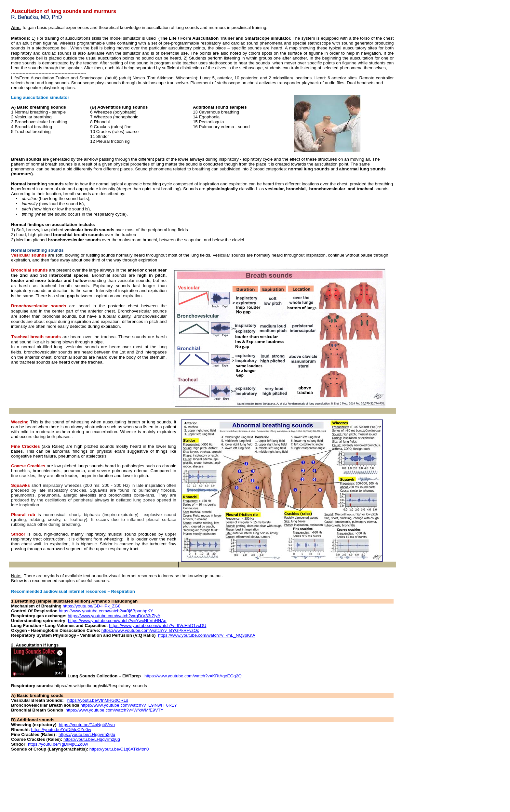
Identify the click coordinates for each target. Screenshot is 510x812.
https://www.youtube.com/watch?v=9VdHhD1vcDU (158, 626)
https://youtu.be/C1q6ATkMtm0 (119, 749)
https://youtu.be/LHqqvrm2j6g (87, 734)
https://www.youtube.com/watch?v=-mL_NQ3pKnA (207, 635)
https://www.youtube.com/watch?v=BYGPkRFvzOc (150, 630)
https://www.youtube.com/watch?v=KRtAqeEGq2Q (193, 676)
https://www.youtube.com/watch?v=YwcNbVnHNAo (117, 621)
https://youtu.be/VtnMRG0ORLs (98, 700)
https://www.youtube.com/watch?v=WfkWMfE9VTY (114, 710)
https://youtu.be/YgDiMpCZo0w (61, 730)
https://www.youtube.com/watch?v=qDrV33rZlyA (114, 616)
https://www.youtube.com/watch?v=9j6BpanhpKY (106, 611)
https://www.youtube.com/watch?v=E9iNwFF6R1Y (129, 705)
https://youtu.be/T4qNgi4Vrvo (87, 725)
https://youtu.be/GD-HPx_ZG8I (92, 606)
